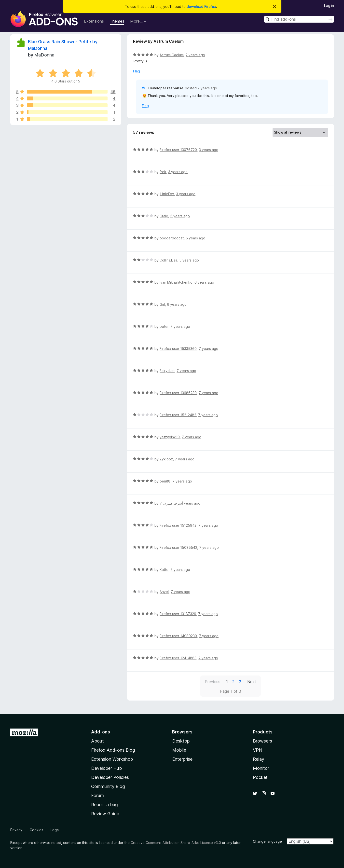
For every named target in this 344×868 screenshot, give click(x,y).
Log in (329, 6)
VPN (258, 750)
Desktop (181, 741)
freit (163, 172)
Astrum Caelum (172, 55)
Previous (213, 682)
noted (56, 843)
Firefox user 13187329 (178, 614)
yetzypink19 (170, 437)
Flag (137, 71)
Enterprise (182, 759)
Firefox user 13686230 (178, 393)
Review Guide (105, 814)
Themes (117, 21)
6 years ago (204, 282)
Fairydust (167, 371)
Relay (259, 759)
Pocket (260, 777)
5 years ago (180, 216)
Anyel (164, 592)
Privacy (16, 830)
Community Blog (108, 786)
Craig (164, 216)
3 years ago (209, 150)
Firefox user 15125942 (178, 525)
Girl (162, 304)
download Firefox (201, 7)
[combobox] (299, 19)
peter (164, 326)
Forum (97, 795)
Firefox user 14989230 (178, 636)
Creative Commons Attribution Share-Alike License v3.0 (176, 843)
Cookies (36, 830)
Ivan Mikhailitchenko (176, 282)
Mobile (179, 750)
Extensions (94, 21)
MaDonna (44, 55)
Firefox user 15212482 (178, 415)
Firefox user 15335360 (178, 349)
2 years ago (195, 55)
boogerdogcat (172, 238)
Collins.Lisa (168, 260)
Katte (164, 570)
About (97, 741)
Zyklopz (166, 459)
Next (252, 682)
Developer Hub (106, 768)
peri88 (165, 481)
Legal (55, 830)
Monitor (261, 768)
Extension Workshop (112, 759)
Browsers (262, 741)
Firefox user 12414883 (178, 658)
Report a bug (104, 805)
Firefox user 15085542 (178, 547)
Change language (267, 841)
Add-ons (101, 732)
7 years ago (180, 326)
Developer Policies (110, 777)
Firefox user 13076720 (178, 150)
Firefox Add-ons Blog (113, 750)
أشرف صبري (173, 503)
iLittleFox (167, 194)
